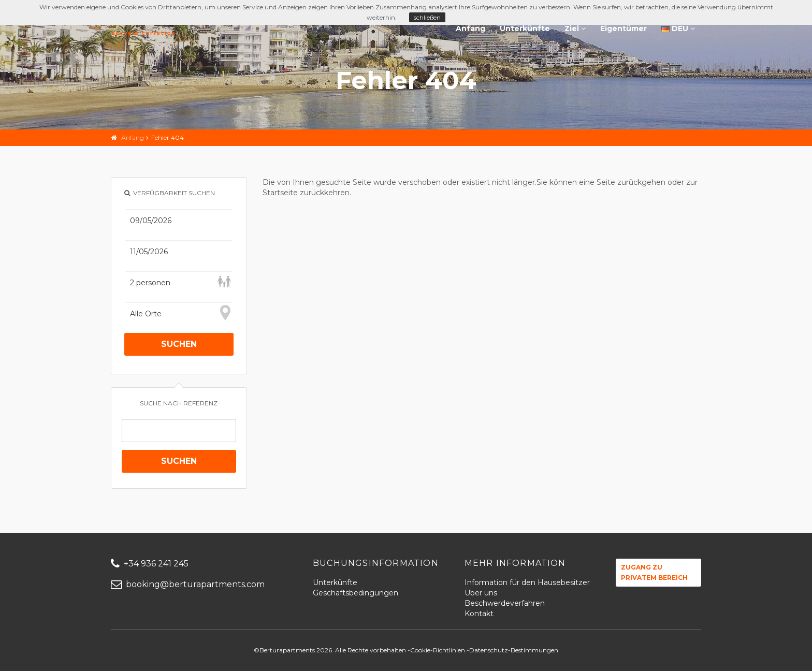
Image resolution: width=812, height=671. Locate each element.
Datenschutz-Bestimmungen (514, 650)
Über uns (481, 593)
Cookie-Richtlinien (438, 650)
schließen (427, 17)
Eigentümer (624, 28)
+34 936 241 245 (150, 564)
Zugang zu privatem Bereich (654, 572)
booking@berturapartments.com (188, 584)
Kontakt (479, 614)
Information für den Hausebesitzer (527, 582)
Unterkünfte (525, 28)
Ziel (575, 28)
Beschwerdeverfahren (505, 603)
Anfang (470, 28)
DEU (678, 28)
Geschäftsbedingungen (356, 593)
